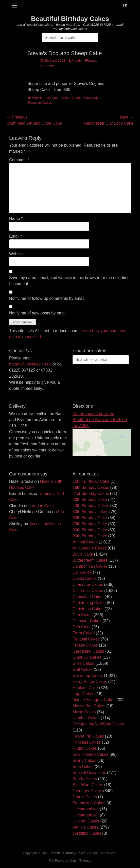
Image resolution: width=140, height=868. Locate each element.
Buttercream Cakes (90, 560)
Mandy (77, 61)
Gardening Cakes (88, 651)
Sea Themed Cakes (90, 754)
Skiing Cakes (84, 760)
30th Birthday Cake (90, 500)
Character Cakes (88, 585)
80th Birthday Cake (90, 530)
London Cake (42, 506)
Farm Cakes (92, 98)
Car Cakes (82, 572)
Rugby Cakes (85, 748)
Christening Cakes (89, 603)
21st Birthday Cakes (91, 494)
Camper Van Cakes (90, 566)
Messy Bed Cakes (89, 706)
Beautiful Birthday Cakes (70, 19)
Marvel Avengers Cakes (94, 700)
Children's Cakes (88, 591)
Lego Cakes (83, 694)
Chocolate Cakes (88, 597)
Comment (19, 160)
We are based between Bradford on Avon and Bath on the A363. (100, 420)
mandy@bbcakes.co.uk (30, 364)
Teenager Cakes (87, 791)
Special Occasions (89, 773)
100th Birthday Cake (91, 481)
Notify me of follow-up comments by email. (47, 298)
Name (16, 219)
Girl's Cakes (83, 663)
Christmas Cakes (88, 609)
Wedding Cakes (87, 833)
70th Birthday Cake (90, 524)
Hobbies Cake (85, 688)
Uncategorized (86, 815)
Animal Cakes (71, 98)
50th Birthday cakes (90, 512)
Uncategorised (86, 809)
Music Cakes (84, 712)
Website (16, 254)
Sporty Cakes (85, 779)
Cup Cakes (83, 615)
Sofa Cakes (83, 767)
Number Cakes (86, 718)
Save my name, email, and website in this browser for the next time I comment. (69, 281)
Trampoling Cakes (89, 803)
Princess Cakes (87, 742)
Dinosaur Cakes (87, 621)
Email (16, 236)
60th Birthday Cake (46, 98)
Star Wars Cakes (88, 785)
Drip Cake (82, 627)
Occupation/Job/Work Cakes (98, 724)
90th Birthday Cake (90, 536)
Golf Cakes (83, 669)
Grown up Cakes (40, 102)
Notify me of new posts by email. (38, 313)
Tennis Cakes (85, 797)
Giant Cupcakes (87, 657)
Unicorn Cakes (86, 821)
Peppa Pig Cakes (88, 736)
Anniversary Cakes (90, 548)
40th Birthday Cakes (91, 506)
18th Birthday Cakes (91, 487)
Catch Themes (80, 861)
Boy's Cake (83, 554)
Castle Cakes (85, 578)
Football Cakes (86, 639)
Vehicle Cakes (85, 827)
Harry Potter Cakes (90, 682)
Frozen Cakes (85, 645)
